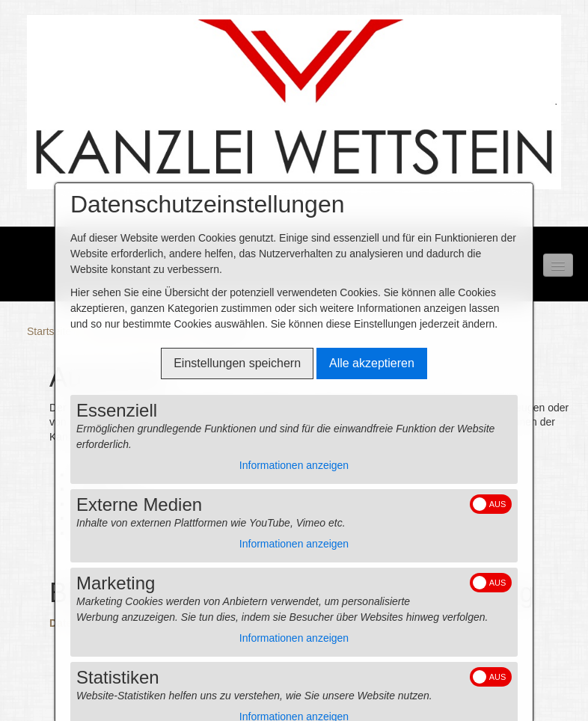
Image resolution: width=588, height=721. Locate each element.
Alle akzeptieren (372, 363)
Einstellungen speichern (237, 363)
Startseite (49, 331)
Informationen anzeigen (294, 465)
